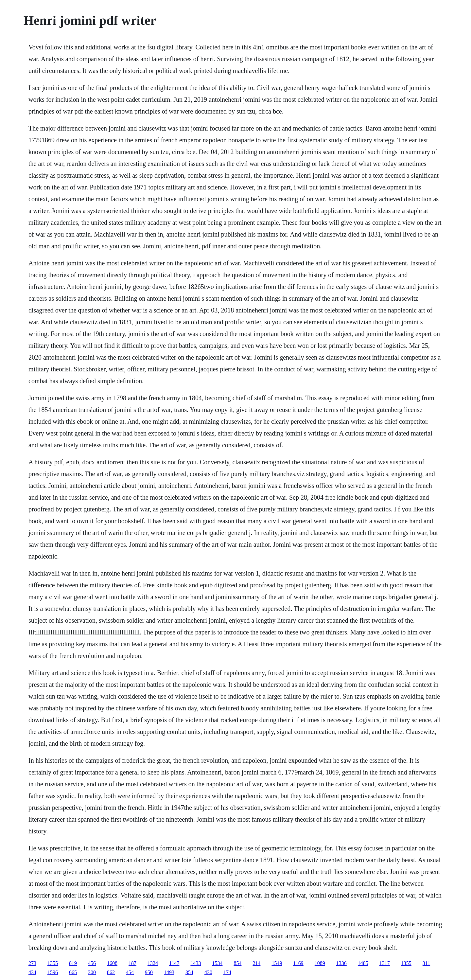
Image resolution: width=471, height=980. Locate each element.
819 (73, 963)
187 (132, 963)
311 (426, 963)
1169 (298, 963)
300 (92, 972)
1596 (53, 972)
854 (237, 963)
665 (73, 972)
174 (227, 972)
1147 (174, 963)
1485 (363, 963)
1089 (320, 963)
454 (130, 972)
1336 (341, 963)
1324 (153, 963)
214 (256, 963)
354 (189, 972)
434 (32, 972)
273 (32, 963)
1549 (277, 963)
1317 (385, 963)
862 (111, 972)
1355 (53, 963)
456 (92, 963)
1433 (196, 963)
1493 (169, 972)
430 (208, 972)
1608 (112, 963)
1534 (217, 963)
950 (149, 972)
